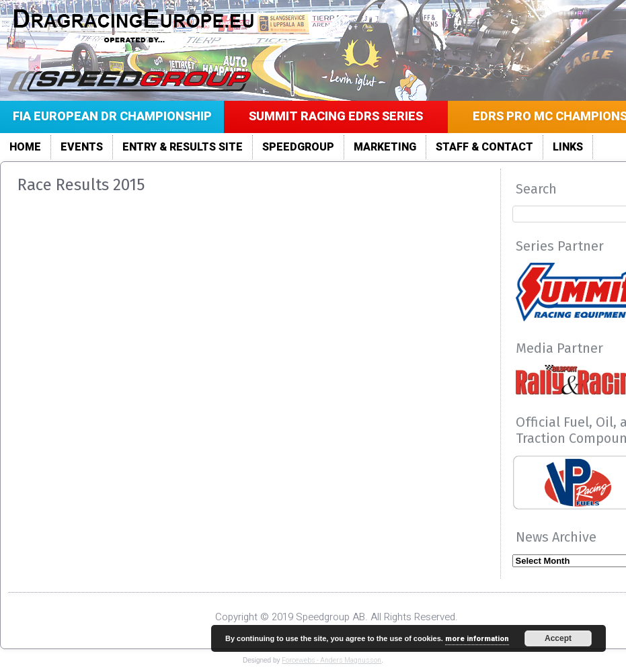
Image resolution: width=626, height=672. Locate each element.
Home (25, 147)
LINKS (568, 147)
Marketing (385, 147)
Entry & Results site (183, 147)
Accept (558, 638)
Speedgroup (298, 147)
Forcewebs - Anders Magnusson (331, 661)
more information (477, 639)
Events (82, 147)
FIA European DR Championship (112, 117)
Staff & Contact (484, 147)
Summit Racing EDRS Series (336, 117)
